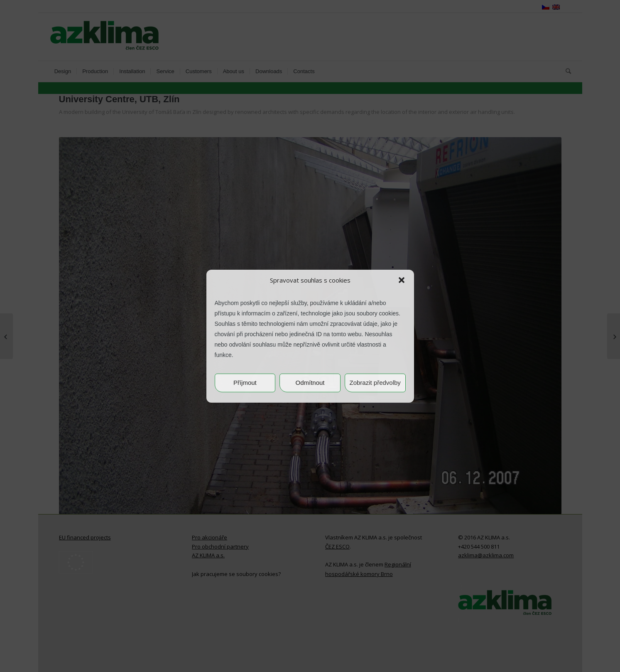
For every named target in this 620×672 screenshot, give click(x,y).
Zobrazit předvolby (375, 383)
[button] (402, 280)
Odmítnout (310, 383)
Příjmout (245, 383)
